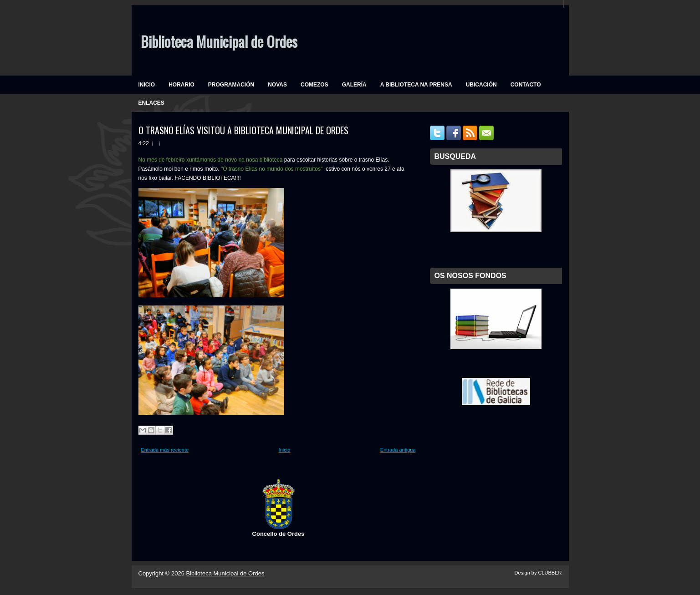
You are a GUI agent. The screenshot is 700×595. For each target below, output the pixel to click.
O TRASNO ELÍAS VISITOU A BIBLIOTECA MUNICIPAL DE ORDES (243, 130)
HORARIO (181, 85)
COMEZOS (314, 85)
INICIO (147, 85)
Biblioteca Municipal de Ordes (219, 41)
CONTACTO (526, 85)
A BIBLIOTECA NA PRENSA (416, 85)
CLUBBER (550, 573)
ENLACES (151, 103)
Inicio (285, 450)
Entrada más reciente (165, 450)
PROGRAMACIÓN (231, 85)
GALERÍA (354, 85)
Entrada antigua (398, 450)
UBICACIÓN (481, 85)
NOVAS (277, 85)
